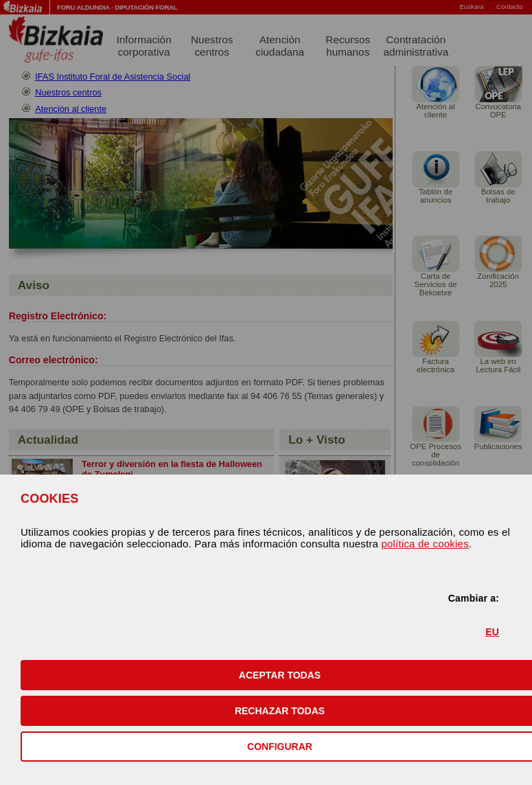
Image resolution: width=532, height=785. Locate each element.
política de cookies (425, 544)
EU (492, 632)
